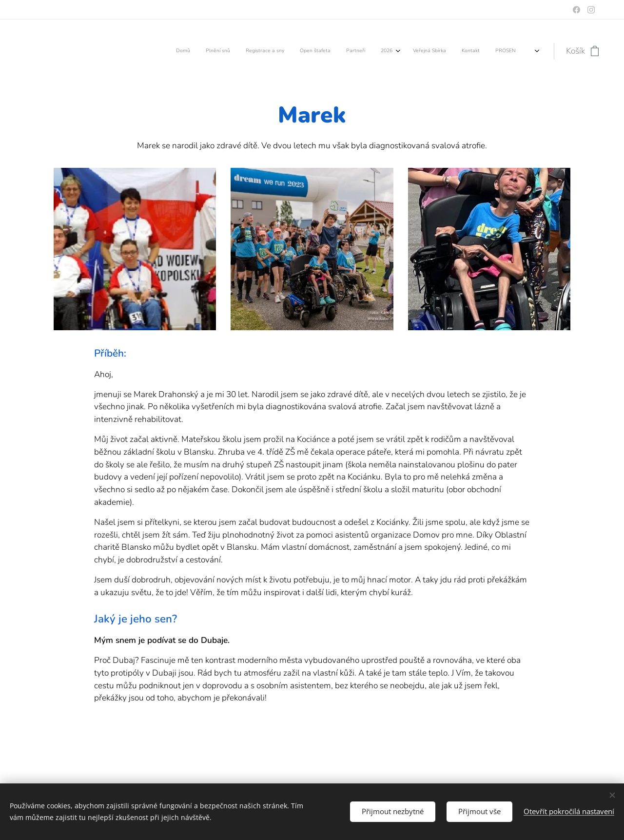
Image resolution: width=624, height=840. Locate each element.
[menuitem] (394, 51)
